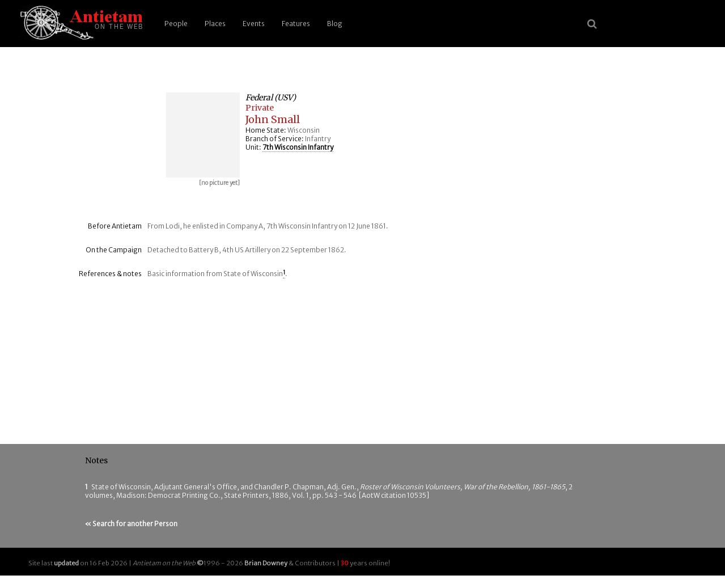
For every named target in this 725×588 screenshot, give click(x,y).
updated (66, 563)
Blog (335, 24)
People (176, 24)
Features (296, 24)
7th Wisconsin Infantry (298, 147)
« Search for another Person (131, 524)
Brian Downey (266, 563)
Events (254, 24)
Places (215, 24)
